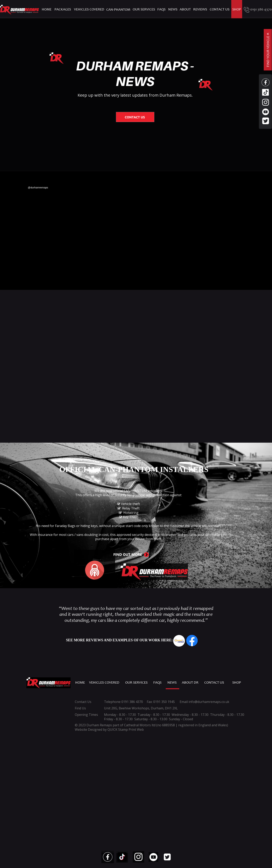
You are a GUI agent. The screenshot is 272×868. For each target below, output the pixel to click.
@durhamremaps (38, 188)
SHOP (237, 683)
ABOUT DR (190, 683)
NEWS (172, 683)
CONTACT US (214, 683)
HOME (80, 683)
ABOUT (186, 10)
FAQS (157, 683)
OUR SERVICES (136, 683)
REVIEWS (200, 10)
